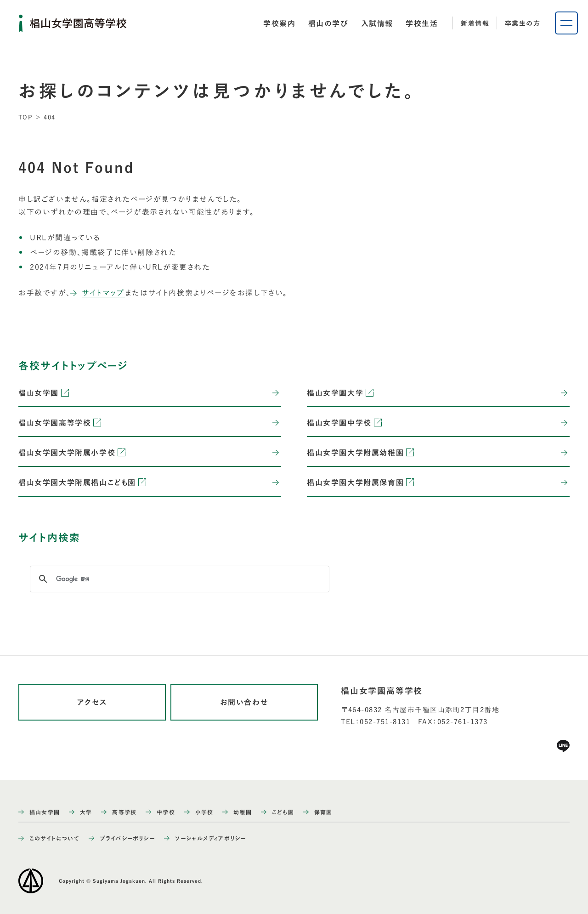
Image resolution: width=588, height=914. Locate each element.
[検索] (178, 579)
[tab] (279, 23)
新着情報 (475, 23)
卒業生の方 (523, 23)
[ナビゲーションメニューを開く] (566, 23)
